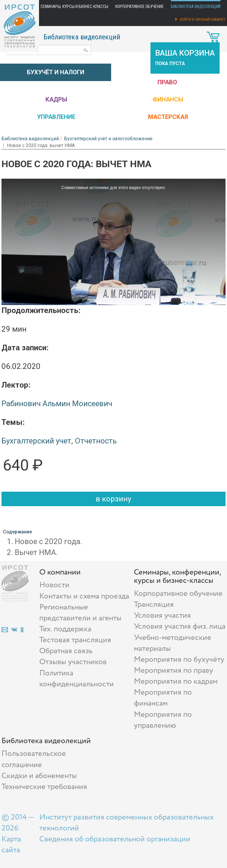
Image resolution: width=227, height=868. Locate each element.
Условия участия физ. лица (180, 626)
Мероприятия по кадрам (176, 681)
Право (167, 82)
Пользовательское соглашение (34, 759)
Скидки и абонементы (39, 776)
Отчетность (96, 441)
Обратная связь (66, 651)
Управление (56, 117)
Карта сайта (11, 845)
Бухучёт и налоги (56, 72)
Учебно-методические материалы (173, 643)
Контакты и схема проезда (84, 596)
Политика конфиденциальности (77, 679)
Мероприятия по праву (174, 671)
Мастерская (168, 117)
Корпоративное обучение (140, 7)
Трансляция (154, 605)
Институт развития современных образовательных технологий (127, 823)
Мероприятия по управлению (163, 720)
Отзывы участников (73, 662)
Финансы (168, 99)
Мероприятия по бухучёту (179, 660)
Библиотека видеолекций (196, 7)
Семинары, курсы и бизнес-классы (74, 7)
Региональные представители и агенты (80, 613)
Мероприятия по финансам (163, 698)
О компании (60, 572)
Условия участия (162, 615)
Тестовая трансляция (75, 640)
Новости (54, 585)
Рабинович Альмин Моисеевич (57, 404)
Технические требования (44, 787)
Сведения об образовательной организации (115, 839)
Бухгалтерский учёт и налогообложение (108, 139)
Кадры (56, 99)
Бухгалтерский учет (36, 441)
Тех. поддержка (65, 629)
